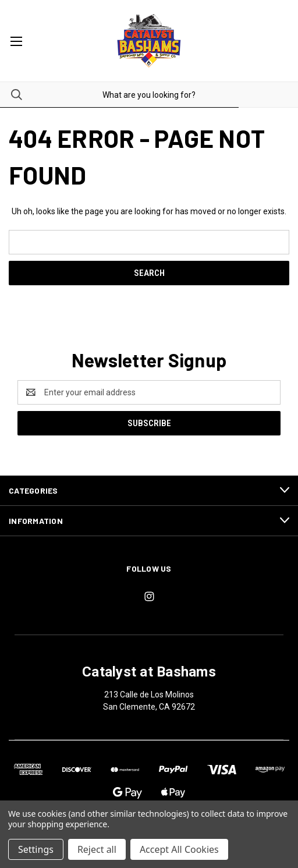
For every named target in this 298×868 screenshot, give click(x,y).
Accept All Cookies (179, 849)
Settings (36, 849)
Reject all (97, 849)
